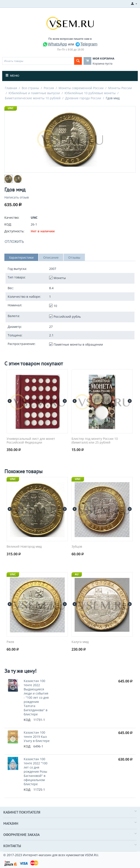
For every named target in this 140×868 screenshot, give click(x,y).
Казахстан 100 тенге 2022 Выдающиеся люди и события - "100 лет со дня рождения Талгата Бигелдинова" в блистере (36, 697)
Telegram (86, 44)
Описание (51, 257)
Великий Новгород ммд (24, 547)
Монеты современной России (81, 88)
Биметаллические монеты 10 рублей (33, 98)
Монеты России (120, 88)
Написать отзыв (17, 197)
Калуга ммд (80, 642)
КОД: (8, 224)
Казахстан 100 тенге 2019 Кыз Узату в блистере (37, 737)
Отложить (14, 242)
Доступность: (14, 231)
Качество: (12, 217)
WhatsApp (55, 44)
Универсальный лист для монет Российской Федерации (31, 441)
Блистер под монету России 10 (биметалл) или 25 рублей (95, 441)
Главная (11, 88)
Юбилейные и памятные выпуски (34, 93)
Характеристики (21, 257)
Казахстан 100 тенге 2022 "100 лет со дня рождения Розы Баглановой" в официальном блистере (36, 771)
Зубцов (77, 547)
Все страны (30, 88)
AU (77, 574)
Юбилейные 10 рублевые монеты (90, 93)
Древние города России (83, 98)
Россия (49, 88)
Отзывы (74, 257)
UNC (11, 108)
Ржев (10, 642)
